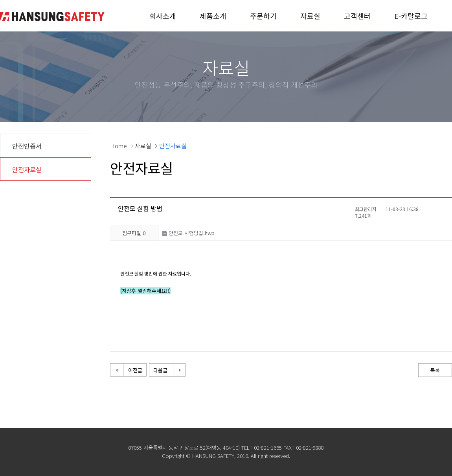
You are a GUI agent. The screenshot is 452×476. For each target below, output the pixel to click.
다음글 (160, 370)
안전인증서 (27, 146)
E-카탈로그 (411, 16)
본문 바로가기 (0, 0)
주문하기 (263, 16)
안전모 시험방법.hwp (188, 233)
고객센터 (357, 16)
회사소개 (163, 16)
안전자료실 (27, 169)
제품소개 (213, 16)
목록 (435, 370)
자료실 (310, 16)
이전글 (135, 370)
